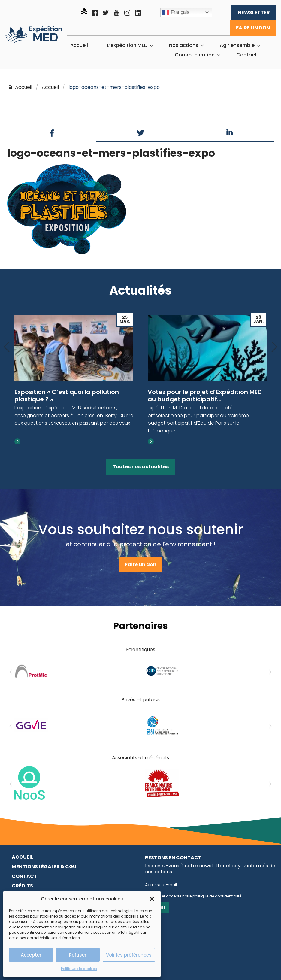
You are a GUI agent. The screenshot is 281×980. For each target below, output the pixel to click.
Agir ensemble (237, 45)
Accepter (31, 955)
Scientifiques (140, 649)
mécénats (157, 758)
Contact (247, 55)
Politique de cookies (79, 969)
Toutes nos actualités (141, 467)
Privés (128, 700)
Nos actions (184, 45)
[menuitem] (79, 45)
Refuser (78, 955)
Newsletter (254, 12)
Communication (195, 55)
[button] (152, 899)
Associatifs (125, 758)
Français (176, 13)
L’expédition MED (127, 45)
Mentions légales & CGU (44, 867)
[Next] (274, 347)
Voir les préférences (129, 955)
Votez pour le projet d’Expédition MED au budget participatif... (205, 396)
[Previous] (7, 347)
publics (151, 700)
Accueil (79, 45)
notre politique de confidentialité (212, 896)
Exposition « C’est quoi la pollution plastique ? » (67, 396)
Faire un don (253, 28)
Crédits (22, 886)
